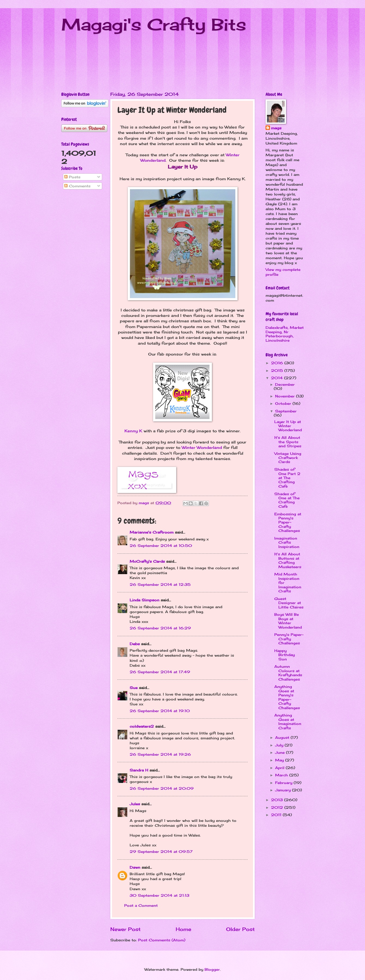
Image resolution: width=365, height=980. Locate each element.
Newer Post (125, 929)
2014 (278, 378)
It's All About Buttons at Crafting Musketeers (288, 560)
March (282, 775)
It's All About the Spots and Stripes (288, 442)
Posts (72, 177)
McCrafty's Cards (147, 561)
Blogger (212, 969)
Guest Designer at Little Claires (289, 603)
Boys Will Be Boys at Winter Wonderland (288, 621)
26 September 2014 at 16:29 (160, 628)
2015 (278, 370)
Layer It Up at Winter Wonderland (288, 426)
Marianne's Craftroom (152, 532)
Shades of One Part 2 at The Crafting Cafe (287, 478)
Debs (135, 644)
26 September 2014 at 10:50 (161, 546)
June (281, 752)
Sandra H (139, 770)
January (284, 790)
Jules (135, 804)
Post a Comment (141, 905)
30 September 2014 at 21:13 (159, 895)
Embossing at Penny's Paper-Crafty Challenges (288, 522)
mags (276, 128)
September (286, 411)
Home (183, 929)
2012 (278, 807)
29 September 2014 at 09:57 (161, 852)
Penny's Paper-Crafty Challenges (289, 639)
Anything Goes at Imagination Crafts (288, 721)
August (283, 737)
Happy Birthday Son (285, 655)
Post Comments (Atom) (162, 940)
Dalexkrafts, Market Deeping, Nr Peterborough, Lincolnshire (285, 334)
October (284, 403)
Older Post (240, 929)
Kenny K (133, 431)
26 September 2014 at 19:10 (160, 711)
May (280, 760)
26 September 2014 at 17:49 (160, 672)
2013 (278, 800)
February (284, 783)
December (285, 384)
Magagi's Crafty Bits (154, 24)
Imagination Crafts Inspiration (287, 542)
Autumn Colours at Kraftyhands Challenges (288, 673)
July (280, 745)
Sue (134, 688)
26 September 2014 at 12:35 (160, 584)
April (280, 768)
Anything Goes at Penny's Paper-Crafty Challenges (287, 697)
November (286, 396)
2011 (277, 815)
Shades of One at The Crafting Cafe (287, 500)
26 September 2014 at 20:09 (162, 788)
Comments (77, 186)
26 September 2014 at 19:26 (160, 754)
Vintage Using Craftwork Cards (288, 458)
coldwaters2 (142, 726)
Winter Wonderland (202, 448)
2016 (278, 363)
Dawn (135, 867)
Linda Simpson (145, 600)
